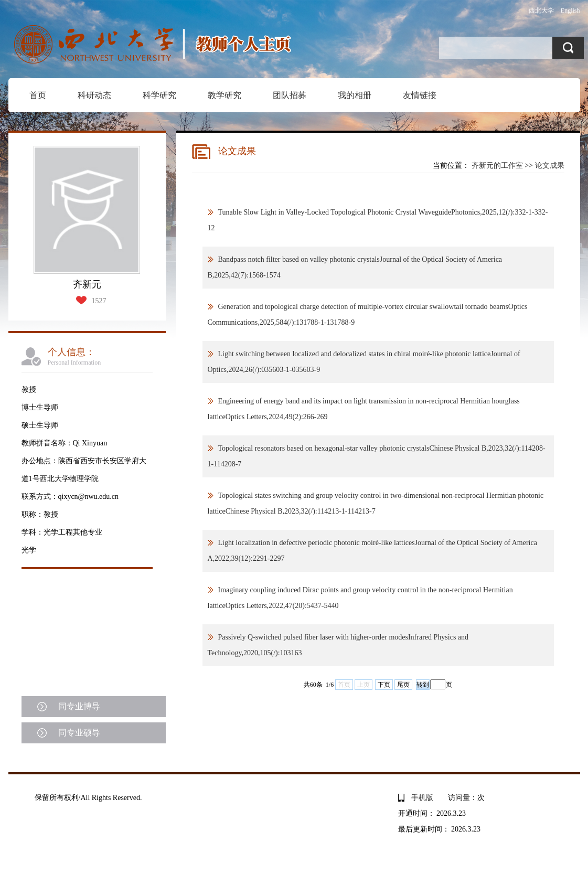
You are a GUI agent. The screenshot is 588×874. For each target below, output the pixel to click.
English (570, 10)
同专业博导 (79, 706)
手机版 (422, 798)
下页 (384, 685)
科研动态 (94, 95)
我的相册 (355, 95)
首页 (38, 95)
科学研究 (159, 95)
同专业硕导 (79, 733)
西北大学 (541, 10)
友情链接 (420, 95)
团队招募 (290, 95)
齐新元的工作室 (497, 166)
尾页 (403, 685)
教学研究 (224, 95)
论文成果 (550, 166)
